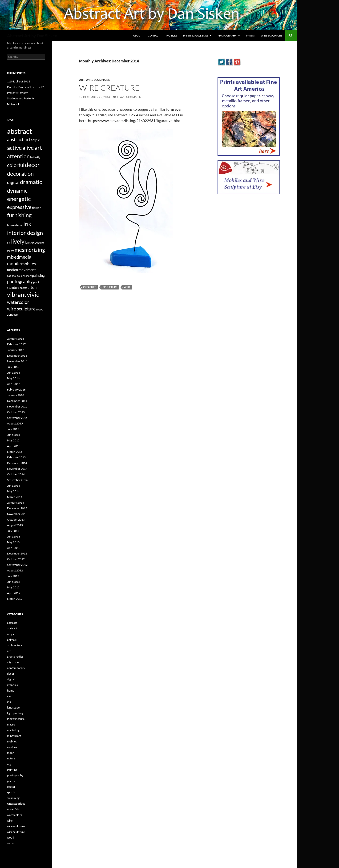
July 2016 (13, 367)
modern (12, 747)
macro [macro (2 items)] (11, 251)
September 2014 (17, 480)
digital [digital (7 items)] (13, 182)
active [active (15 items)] (14, 148)
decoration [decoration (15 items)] (20, 173)
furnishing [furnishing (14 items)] (19, 215)
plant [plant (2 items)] (36, 282)
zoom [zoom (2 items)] (15, 315)
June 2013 (14, 536)
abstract (12, 623)
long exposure (16, 719)
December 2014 (17, 463)
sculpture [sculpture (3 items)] (13, 288)
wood (11, 837)
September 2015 (17, 418)
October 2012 (16, 559)
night (10, 764)
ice (9, 696)
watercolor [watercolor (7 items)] (18, 302)
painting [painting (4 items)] (38, 275)
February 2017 (16, 344)
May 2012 (13, 587)
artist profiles (15, 657)
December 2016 (17, 356)
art (82, 80)
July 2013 (13, 531)
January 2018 (16, 339)
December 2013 (17, 508)
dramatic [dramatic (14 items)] (31, 182)
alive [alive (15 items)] (28, 148)
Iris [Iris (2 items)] (9, 242)
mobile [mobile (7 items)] (14, 264)
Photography (227, 35)
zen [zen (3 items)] (9, 314)
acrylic (11, 634)
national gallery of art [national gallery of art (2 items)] (19, 276)
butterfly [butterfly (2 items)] (35, 157)
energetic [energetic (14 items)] (19, 199)
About (137, 35)
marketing (13, 730)
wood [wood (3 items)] (40, 309)
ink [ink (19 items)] (27, 224)
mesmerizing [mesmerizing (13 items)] (30, 250)
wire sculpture (98, 80)
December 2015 (17, 401)
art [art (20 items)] (38, 147)
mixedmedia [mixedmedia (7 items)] (19, 257)
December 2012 (17, 553)
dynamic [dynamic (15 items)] (17, 190)
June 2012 (14, 582)
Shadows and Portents (21, 98)
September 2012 (17, 565)
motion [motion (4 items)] (12, 270)
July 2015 (13, 429)
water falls (13, 809)
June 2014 (14, 486)
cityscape (13, 662)
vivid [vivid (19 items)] (33, 294)
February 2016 (16, 389)
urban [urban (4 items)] (32, 287)
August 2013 (15, 525)
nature (11, 758)
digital (11, 679)
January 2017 (16, 350)
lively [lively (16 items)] (18, 241)
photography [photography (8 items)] (20, 281)
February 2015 (16, 457)
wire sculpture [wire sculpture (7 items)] (21, 309)
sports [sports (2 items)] (24, 288)
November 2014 (17, 469)
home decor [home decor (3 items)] (15, 225)
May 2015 (13, 440)
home (11, 691)
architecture (15, 645)
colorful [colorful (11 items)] (16, 165)
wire (127, 287)
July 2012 (13, 576)
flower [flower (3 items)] (36, 208)
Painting (12, 770)
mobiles (12, 741)
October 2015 (16, 412)
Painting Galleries (196, 35)
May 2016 (13, 378)
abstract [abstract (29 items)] (20, 131)
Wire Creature (109, 88)
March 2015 (15, 452)
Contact (154, 35)
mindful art (14, 736)
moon (11, 753)
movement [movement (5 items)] (27, 270)
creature (90, 287)
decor (11, 674)
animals (12, 640)
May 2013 (13, 542)
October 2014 (16, 474)
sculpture (110, 287)
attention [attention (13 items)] (18, 156)
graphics (12, 685)
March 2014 (15, 497)
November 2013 (17, 514)
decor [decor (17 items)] (32, 165)
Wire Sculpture (272, 35)
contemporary (16, 668)
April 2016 (14, 384)
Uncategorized (16, 804)
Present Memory (17, 93)
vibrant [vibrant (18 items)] (17, 294)
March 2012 (15, 599)
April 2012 (14, 593)
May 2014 (13, 491)
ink (9, 702)
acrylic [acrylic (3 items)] (35, 140)
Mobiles (172, 35)
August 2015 (15, 423)
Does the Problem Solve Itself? (25, 87)
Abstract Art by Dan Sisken (32, 36)
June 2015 (14, 435)
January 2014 (16, 503)
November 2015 (17, 406)
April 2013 (14, 548)
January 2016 (16, 395)
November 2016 (17, 361)
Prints (250, 35)
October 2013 (16, 520)
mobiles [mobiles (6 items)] (28, 264)
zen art (11, 843)
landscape (13, 707)
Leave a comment (130, 97)
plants (11, 781)
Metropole (14, 104)
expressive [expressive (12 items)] (19, 207)
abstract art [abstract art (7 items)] (19, 139)
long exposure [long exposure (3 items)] (34, 242)
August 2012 (15, 570)
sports (11, 792)
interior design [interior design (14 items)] (25, 233)
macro (11, 724)
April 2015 (14, 446)
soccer (11, 787)
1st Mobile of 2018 (19, 81)
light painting (15, 713)
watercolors (14, 815)
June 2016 (14, 373)
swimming (13, 798)
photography (15, 775)
